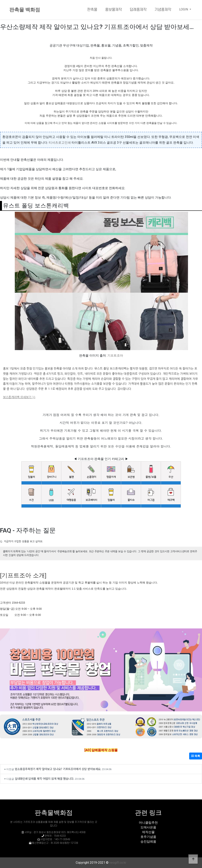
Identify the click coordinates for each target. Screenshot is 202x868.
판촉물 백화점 (25, 10)
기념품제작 (163, 10)
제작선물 (148, 832)
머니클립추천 (148, 823)
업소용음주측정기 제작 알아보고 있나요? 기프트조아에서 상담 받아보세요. (58, 769)
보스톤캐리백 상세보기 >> (19, 397)
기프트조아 (115, 355)
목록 (196, 756)
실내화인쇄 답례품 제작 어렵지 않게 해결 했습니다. (44, 778)
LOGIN (184, 9)
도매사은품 (148, 827)
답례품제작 (138, 10)
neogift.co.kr (118, 863)
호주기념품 (148, 837)
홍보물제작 (114, 10)
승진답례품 (148, 842)
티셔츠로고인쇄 (60, 143)
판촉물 (92, 10)
